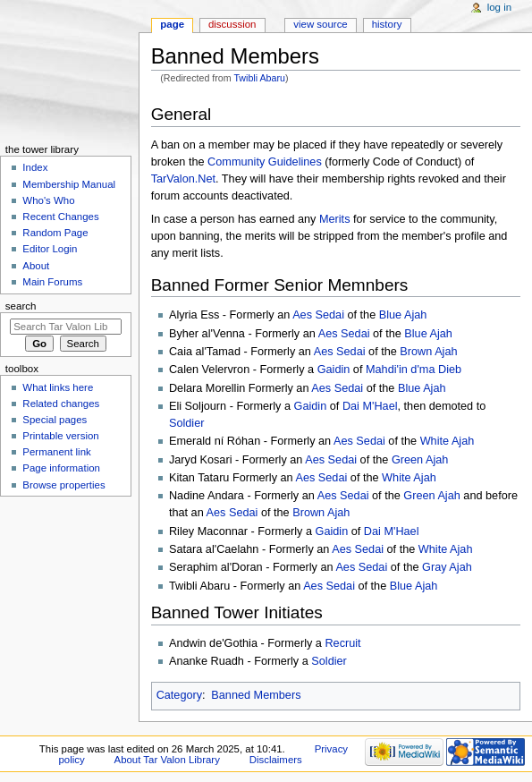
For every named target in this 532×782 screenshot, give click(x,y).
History (387, 24)
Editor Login (50, 249)
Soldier (187, 423)
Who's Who (48, 200)
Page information (61, 468)
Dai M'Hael (370, 406)
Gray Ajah (447, 567)
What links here (58, 387)
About (36, 266)
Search (21, 306)
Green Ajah (420, 460)
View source (320, 24)
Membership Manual (69, 184)
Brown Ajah (428, 352)
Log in (499, 7)
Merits (335, 219)
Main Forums (52, 282)
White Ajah (448, 441)
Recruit (342, 643)
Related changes (61, 404)
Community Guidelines (265, 162)
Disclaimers (276, 760)
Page (172, 24)
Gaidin (334, 370)
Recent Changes (60, 217)
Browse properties (63, 485)
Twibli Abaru (259, 78)
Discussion (232, 24)
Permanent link (56, 452)
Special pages (55, 420)
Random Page (55, 233)
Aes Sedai (318, 315)
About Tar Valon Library (167, 760)
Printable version (60, 436)
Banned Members (256, 695)
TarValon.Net (183, 179)
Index (35, 167)
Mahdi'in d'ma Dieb (414, 370)
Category (179, 695)
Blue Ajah (403, 315)
